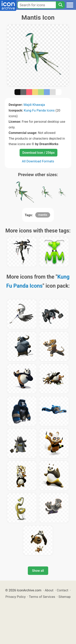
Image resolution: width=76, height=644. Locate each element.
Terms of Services (42, 597)
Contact (63, 590)
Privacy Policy (16, 597)
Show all (38, 571)
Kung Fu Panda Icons (39, 110)
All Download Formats (38, 161)
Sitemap (65, 597)
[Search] (60, 5)
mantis (43, 215)
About (49, 590)
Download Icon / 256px (38, 153)
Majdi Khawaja (34, 105)
